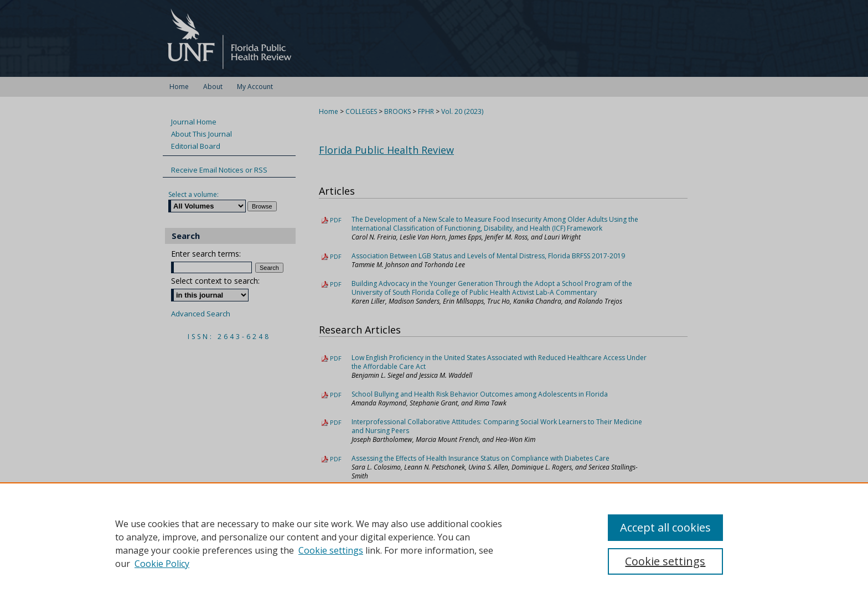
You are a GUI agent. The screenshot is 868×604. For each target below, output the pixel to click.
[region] (434, 543)
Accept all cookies (665, 527)
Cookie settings (331, 550)
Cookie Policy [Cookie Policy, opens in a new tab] (162, 564)
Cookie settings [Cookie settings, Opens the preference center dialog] (665, 561)
